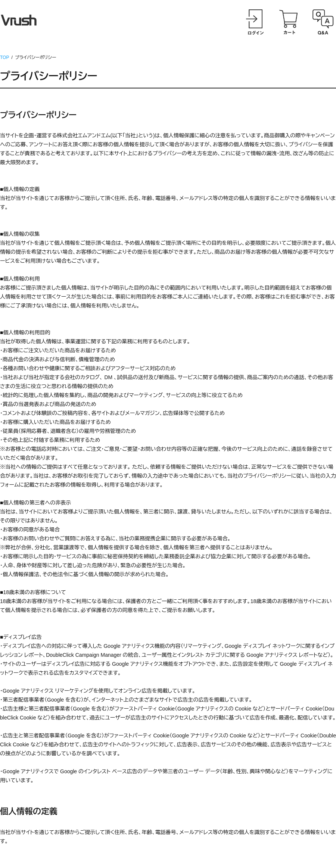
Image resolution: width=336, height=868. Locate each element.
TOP (4, 57)
